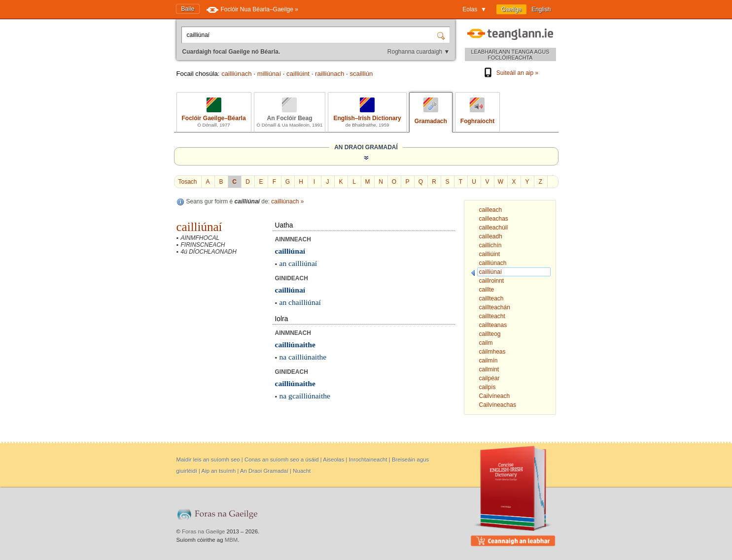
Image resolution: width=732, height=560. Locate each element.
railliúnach (330, 74)
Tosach (188, 182)
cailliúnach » (287, 201)
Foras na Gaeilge (203, 531)
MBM (231, 540)
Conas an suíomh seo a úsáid (282, 460)
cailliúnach (237, 74)
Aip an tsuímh (219, 471)
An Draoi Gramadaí (264, 471)
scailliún (361, 74)
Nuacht (302, 471)
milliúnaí (269, 74)
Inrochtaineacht (368, 460)
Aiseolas (333, 460)
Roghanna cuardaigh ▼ (419, 52)
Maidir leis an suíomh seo (208, 460)
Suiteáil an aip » (510, 73)
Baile (188, 9)
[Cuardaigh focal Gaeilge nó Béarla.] (310, 35)
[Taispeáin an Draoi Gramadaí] (366, 158)
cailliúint (298, 74)
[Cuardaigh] (442, 35)
